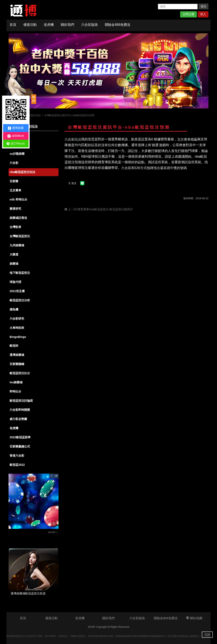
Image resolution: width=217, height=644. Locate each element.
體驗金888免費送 (118, 25)
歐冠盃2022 (17, 465)
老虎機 (49, 25)
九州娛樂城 (17, 245)
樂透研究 (15, 209)
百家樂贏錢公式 (20, 446)
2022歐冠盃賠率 (20, 437)
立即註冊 (188, 14)
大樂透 (14, 254)
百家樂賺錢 (17, 364)
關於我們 (67, 25)
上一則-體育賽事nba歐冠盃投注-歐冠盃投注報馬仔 (99, 209)
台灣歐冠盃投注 (20, 236)
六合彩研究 (17, 319)
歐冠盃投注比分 (20, 373)
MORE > (53, 532)
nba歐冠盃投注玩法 (22, 172)
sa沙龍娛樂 (17, 154)
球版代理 (15, 282)
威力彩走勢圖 (18, 419)
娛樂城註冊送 (18, 218)
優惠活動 (30, 25)
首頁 (13, 25)
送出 (203, 6)
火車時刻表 (17, 328)
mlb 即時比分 (18, 199)
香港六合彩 (17, 456)
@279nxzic (16, 144)
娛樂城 (14, 264)
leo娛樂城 (16, 382)
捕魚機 (14, 309)
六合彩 (14, 163)
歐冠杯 (14, 346)
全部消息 (15, 135)
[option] (108, 71)
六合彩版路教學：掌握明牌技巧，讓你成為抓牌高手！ (27, 533)
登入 (203, 14)
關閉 (34, 99)
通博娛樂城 (17, 355)
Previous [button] (52, 476)
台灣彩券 (15, 227)
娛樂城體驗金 (18, 144)
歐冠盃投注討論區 (21, 401)
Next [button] (56, 476)
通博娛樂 (16, 128)
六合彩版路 (90, 25)
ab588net (16, 136)
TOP (207, 635)
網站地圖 (194, 618)
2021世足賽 (17, 291)
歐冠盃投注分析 (20, 300)
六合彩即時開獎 (20, 410)
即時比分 (15, 391)
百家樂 (14, 181)
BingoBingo (18, 337)
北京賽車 (15, 190)
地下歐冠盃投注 (20, 273)
